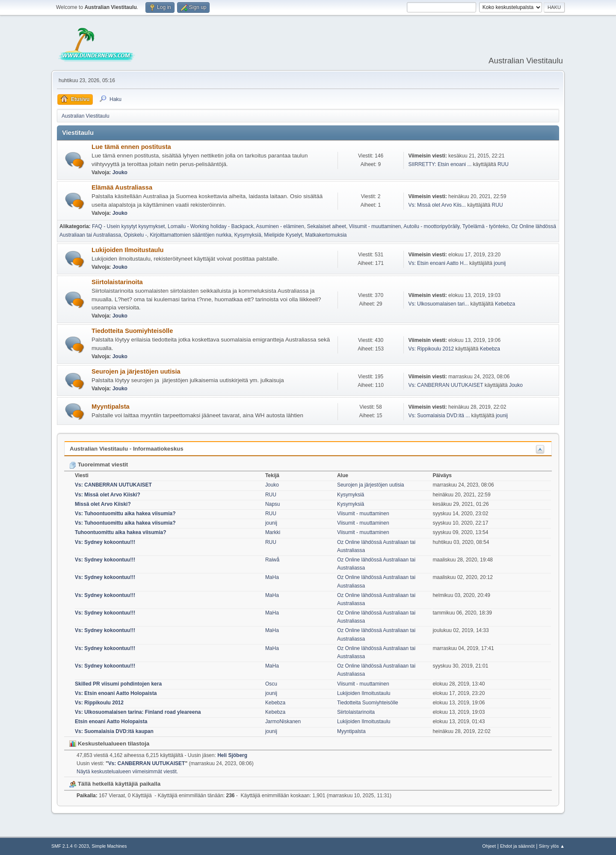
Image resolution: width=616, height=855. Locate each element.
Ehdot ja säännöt (517, 846)
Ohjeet (489, 846)
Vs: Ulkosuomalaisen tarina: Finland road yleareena (138, 712)
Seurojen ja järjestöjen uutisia (136, 371)
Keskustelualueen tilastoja (109, 744)
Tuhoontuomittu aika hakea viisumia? (121, 532)
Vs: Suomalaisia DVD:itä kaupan (114, 731)
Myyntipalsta (111, 407)
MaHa (272, 577)
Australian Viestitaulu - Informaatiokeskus (127, 449)
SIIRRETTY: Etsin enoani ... (440, 164)
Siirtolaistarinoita (117, 282)
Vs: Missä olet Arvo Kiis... (437, 205)
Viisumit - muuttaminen (375, 226)
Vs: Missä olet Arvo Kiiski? (108, 495)
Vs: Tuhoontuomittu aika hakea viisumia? (125, 514)
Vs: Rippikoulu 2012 (431, 349)
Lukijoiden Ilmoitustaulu (128, 250)
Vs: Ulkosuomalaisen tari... (438, 304)
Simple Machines (109, 846)
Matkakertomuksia (326, 235)
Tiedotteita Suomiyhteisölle (132, 331)
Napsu (273, 504)
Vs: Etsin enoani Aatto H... (438, 263)
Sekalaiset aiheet (327, 226)
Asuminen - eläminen (280, 226)
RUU (503, 164)
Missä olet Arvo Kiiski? (103, 504)
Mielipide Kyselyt (283, 235)
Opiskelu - (136, 235)
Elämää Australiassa (122, 187)
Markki (273, 532)
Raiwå (272, 560)
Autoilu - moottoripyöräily (431, 226)
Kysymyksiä (247, 235)
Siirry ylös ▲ (552, 846)
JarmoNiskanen (283, 721)
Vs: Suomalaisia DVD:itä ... (439, 416)
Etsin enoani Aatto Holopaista (111, 721)
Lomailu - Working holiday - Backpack (210, 226)
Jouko (120, 172)
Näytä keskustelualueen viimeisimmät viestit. (127, 772)
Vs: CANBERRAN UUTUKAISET (446, 385)
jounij (500, 263)
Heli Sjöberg (232, 755)
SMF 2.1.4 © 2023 (70, 846)
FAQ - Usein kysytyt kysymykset (128, 226)
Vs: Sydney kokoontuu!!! (105, 542)
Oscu (271, 684)
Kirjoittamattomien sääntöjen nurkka (191, 235)
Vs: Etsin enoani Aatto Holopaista (116, 693)
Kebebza (505, 304)
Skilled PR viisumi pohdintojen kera (118, 684)
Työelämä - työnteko (486, 226)
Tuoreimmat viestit (99, 465)
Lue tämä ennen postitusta (131, 147)
